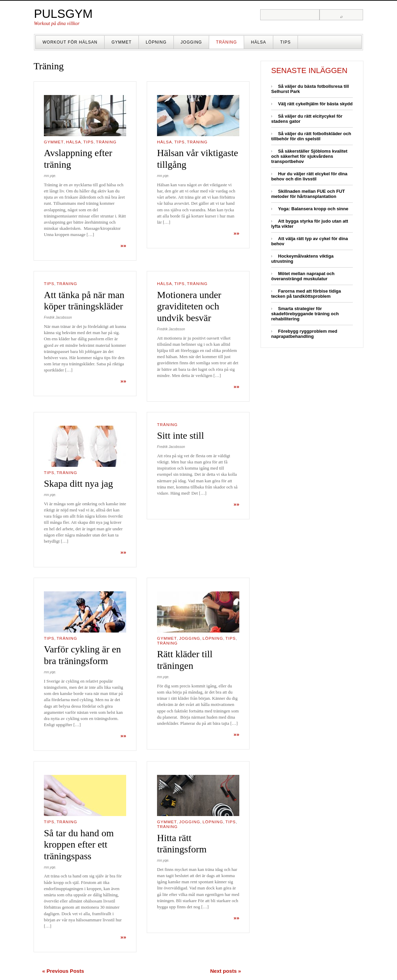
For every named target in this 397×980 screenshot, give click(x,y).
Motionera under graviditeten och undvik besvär (189, 306)
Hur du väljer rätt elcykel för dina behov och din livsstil (309, 176)
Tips (285, 42)
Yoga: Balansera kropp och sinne (313, 209)
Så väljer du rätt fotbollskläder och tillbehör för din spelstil (311, 136)
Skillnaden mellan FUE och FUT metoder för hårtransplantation (308, 194)
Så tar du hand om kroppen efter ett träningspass (79, 845)
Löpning (156, 42)
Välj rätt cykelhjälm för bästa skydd (315, 104)
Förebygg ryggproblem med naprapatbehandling (304, 334)
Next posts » (226, 971)
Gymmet (122, 42)
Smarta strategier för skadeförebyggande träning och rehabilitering (305, 314)
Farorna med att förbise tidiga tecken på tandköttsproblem (306, 294)
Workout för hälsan (70, 42)
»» (123, 245)
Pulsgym (63, 14)
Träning (226, 42)
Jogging (191, 42)
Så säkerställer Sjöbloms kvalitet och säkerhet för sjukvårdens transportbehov (309, 156)
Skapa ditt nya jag (78, 483)
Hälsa (258, 42)
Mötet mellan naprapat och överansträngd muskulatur (303, 276)
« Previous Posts (63, 971)
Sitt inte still (181, 435)
